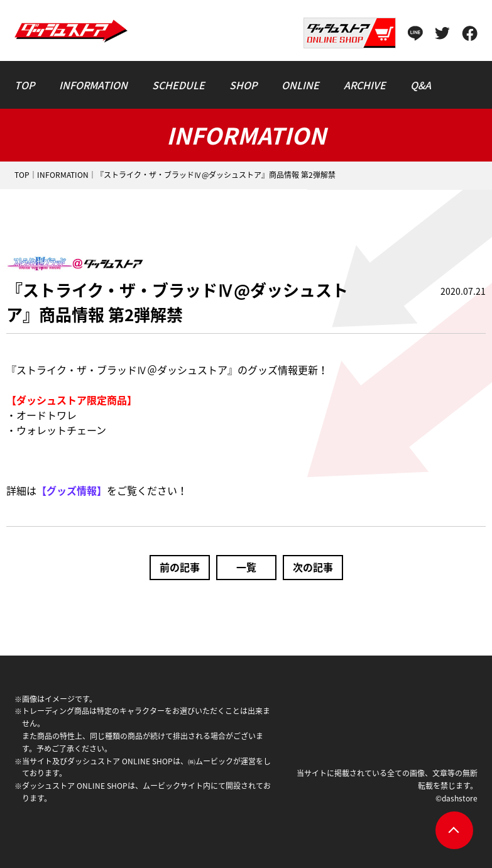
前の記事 (180, 567)
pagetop (454, 830)
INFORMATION (63, 175)
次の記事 (313, 567)
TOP (22, 175)
